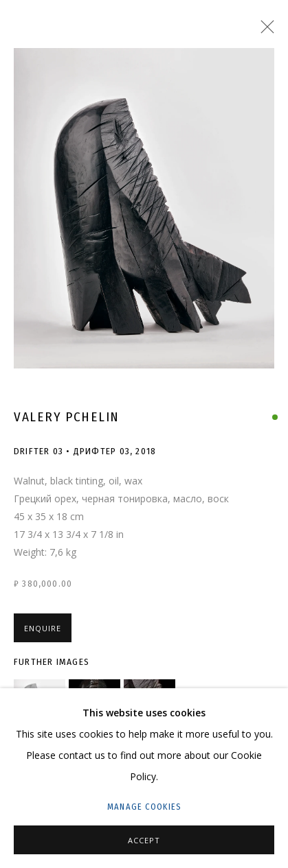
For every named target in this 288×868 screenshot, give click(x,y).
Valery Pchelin (67, 417)
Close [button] (264, 31)
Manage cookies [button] (144, 807)
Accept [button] (144, 840)
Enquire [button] (43, 628)
